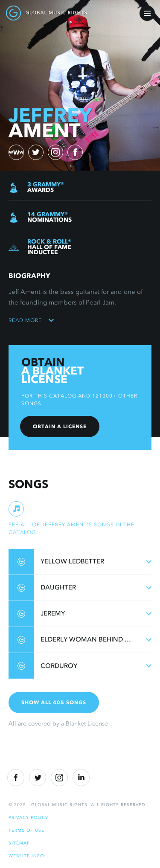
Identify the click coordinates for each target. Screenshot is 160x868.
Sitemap (19, 843)
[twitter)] (36, 152)
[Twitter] (38, 778)
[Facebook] (16, 778)
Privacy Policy (28, 817)
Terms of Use (26, 830)
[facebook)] (75, 152)
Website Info (26, 856)
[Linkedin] (81, 778)
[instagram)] (55, 152)
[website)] (16, 152)
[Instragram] (59, 778)
